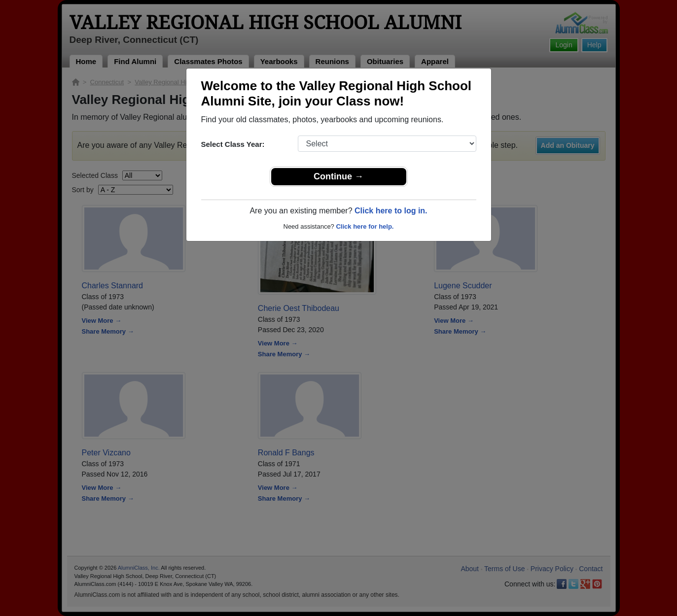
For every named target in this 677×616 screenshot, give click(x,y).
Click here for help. (365, 226)
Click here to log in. (391, 211)
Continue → (338, 176)
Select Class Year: (233, 144)
